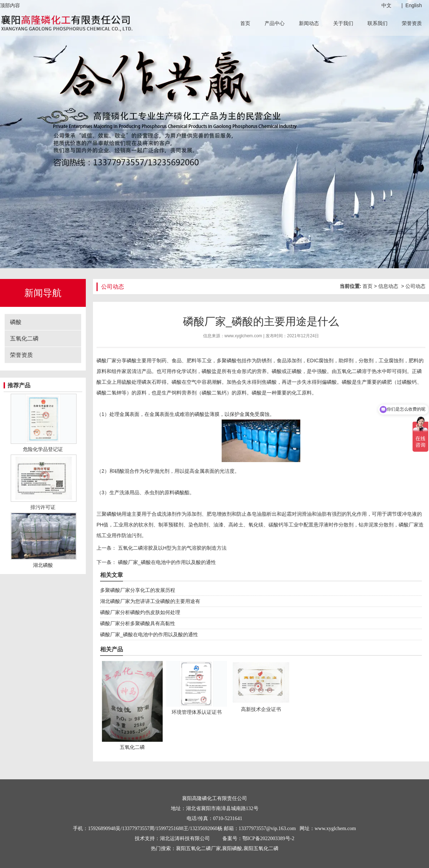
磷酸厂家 (107, 361)
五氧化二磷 (24, 339)
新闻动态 (309, 23)
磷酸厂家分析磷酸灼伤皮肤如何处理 (140, 612)
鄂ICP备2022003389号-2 (268, 838)
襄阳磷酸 (232, 849)
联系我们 (378, 23)
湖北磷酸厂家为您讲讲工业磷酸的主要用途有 (150, 601)
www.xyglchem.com (243, 336)
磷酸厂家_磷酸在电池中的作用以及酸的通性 (166, 562)
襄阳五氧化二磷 (261, 849)
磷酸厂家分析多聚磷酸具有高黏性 (138, 623)
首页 (245, 23)
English (414, 5)
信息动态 (388, 286)
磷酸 (16, 322)
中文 (386, 5)
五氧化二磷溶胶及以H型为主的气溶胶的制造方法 (172, 548)
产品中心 (275, 23)
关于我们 (343, 23)
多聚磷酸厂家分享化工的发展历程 (138, 590)
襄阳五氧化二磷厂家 (198, 849)
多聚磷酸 (227, 361)
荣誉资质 (412, 23)
